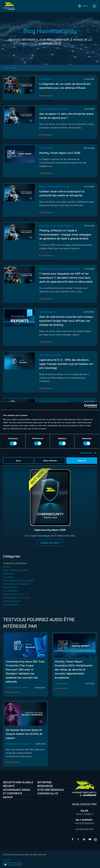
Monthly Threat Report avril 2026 (60, 153)
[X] (79, 840)
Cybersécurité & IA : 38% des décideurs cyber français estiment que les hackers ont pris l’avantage (66, 364)
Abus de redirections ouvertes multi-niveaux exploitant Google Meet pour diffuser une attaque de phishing (66, 321)
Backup (7, 567)
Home (6, 68)
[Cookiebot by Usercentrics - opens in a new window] (86, 406)
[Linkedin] (84, 840)
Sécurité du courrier (61, 109)
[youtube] (90, 840)
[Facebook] (73, 840)
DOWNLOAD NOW (50, 543)
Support (7, 860)
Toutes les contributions (15, 563)
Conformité (9, 573)
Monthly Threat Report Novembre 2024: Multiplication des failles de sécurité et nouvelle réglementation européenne (74, 669)
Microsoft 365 (45, 79)
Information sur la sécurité (16, 584)
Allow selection (50, 460)
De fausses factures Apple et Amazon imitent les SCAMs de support (24, 734)
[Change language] (83, 6)
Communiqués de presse (50, 355)
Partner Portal (14, 864)
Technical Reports (65, 226)
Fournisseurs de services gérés (53, 269)
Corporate (8, 577)
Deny (18, 460)
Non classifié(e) (11, 591)
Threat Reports (46, 148)
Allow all (82, 460)
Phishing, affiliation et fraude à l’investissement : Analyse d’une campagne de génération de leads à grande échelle (65, 234)
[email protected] (84, 829)
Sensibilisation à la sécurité (17, 598)
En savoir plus (46, 96)
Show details (86, 453)
